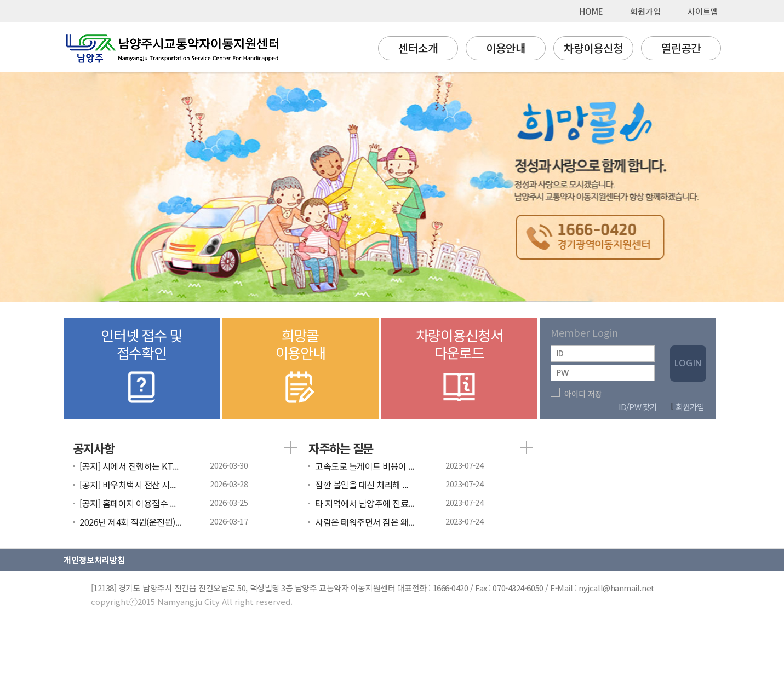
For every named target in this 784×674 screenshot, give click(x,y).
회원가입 (645, 11)
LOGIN (688, 363)
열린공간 (681, 48)
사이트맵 (703, 11)
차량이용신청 (593, 48)
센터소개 (418, 48)
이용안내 (506, 48)
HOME (591, 11)
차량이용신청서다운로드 (459, 366)
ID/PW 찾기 (638, 407)
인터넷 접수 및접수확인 (142, 366)
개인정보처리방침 (94, 560)
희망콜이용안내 (301, 366)
